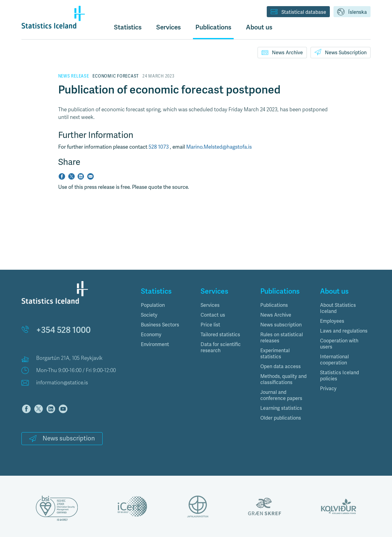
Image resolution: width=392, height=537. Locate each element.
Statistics (128, 27)
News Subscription (341, 52)
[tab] (166, 305)
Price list (210, 325)
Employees (332, 321)
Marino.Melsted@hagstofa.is (219, 147)
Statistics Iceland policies (339, 376)
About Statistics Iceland (338, 308)
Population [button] (153, 305)
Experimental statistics (275, 354)
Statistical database (298, 12)
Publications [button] (213, 27)
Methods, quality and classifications (283, 379)
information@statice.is (62, 383)
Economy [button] (151, 335)
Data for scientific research (221, 347)
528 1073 (159, 147)
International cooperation (334, 360)
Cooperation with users (339, 344)
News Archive (282, 52)
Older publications (281, 418)
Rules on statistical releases (282, 338)
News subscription (62, 438)
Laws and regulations (344, 331)
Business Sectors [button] (160, 325)
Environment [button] (155, 344)
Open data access (281, 366)
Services (210, 305)
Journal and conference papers (281, 395)
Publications (274, 305)
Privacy (328, 388)
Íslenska (352, 12)
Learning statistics (281, 408)
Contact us (213, 315)
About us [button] (259, 27)
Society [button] (149, 315)
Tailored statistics (220, 335)
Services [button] (168, 27)
